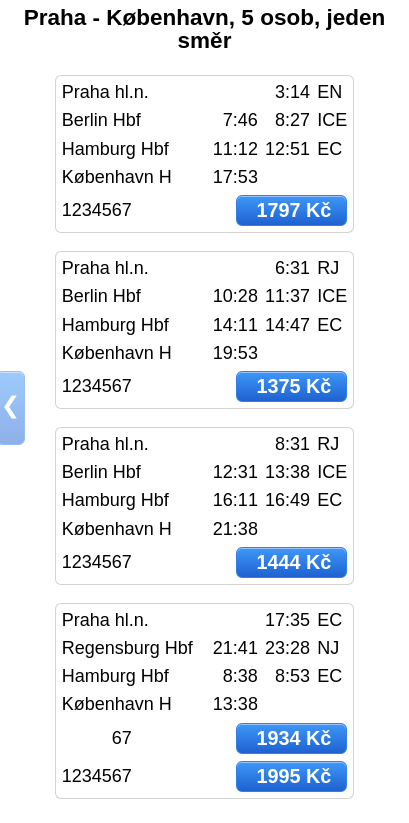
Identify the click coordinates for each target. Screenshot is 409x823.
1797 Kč (293, 210)
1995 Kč (293, 776)
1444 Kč (293, 562)
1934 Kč (293, 738)
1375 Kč (293, 386)
